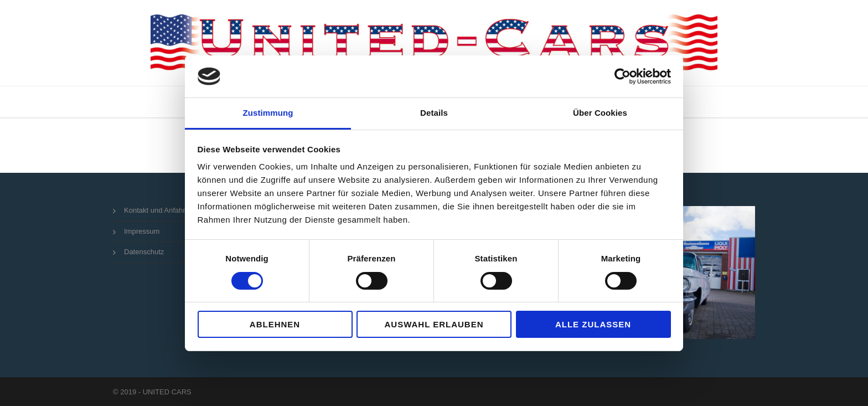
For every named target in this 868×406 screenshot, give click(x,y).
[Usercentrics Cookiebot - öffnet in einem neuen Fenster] (622, 76)
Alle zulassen (593, 324)
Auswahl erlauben (434, 324)
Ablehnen (275, 324)
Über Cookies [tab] (600, 113)
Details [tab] (434, 113)
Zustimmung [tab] (268, 113)
